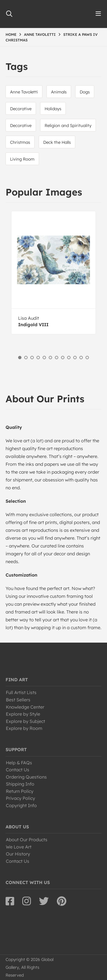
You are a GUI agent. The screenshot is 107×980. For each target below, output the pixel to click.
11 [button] (81, 358)
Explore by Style (23, 714)
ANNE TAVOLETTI (40, 34)
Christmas (20, 142)
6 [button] (50, 358)
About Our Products (27, 840)
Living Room (22, 159)
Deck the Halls (57, 142)
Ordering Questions (26, 777)
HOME (11, 34)
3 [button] (32, 358)
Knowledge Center (25, 707)
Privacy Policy (20, 798)
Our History (18, 854)
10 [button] (75, 358)
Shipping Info (20, 784)
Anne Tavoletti (24, 92)
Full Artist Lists (21, 692)
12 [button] (87, 358)
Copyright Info (21, 805)
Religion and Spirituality (68, 125)
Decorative (21, 109)
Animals (59, 92)
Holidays (53, 109)
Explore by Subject (25, 721)
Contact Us (18, 770)
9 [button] (69, 358)
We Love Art (19, 847)
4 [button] (38, 358)
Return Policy (20, 791)
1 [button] (20, 358)
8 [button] (63, 358)
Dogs (85, 92)
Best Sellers (18, 700)
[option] (53, 273)
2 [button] (26, 358)
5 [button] (44, 358)
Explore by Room (24, 728)
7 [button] (57, 358)
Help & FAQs (19, 763)
